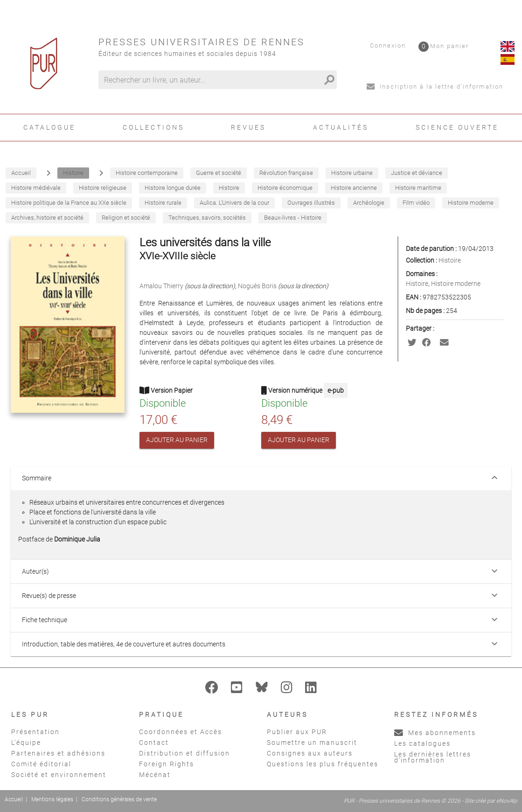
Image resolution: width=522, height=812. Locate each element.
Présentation (35, 732)
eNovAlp (507, 801)
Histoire (450, 260)
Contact (154, 743)
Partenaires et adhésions (58, 753)
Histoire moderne (456, 284)
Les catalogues (422, 743)
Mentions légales (52, 799)
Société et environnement (59, 775)
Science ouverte (457, 127)
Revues (248, 127)
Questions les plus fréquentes (323, 764)
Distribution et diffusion (184, 753)
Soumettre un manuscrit (312, 743)
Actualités (341, 127)
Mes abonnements (435, 733)
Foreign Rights (167, 764)
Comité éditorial (41, 764)
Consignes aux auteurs (310, 753)
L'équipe (26, 743)
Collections (153, 127)
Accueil (14, 799)
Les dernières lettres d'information (433, 757)
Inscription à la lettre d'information (435, 87)
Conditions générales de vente (119, 799)
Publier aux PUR (297, 732)
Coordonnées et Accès (181, 732)
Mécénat (155, 775)
